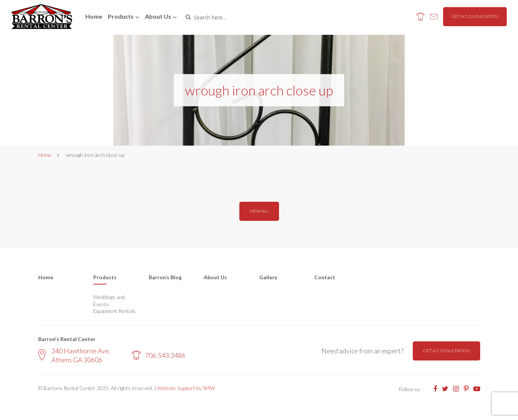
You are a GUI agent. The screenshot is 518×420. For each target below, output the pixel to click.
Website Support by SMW (186, 388)
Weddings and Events (109, 300)
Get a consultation (475, 16)
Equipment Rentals (114, 311)
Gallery (268, 277)
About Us (215, 277)
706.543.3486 (159, 355)
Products (121, 16)
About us (158, 16)
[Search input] (225, 17)
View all (259, 211)
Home (94, 16)
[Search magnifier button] (188, 17)
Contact (325, 277)
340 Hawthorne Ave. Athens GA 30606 (74, 355)
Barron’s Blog (165, 277)
